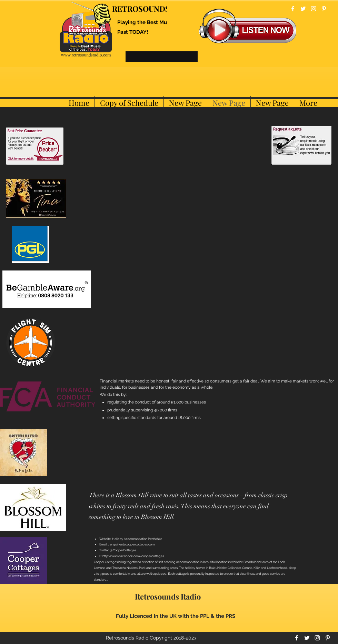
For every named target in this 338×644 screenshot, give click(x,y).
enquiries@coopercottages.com (132, 544)
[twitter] (303, 9)
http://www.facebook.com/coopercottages (133, 556)
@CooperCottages (123, 550)
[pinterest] (324, 9)
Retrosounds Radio (168, 596)
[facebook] (293, 9)
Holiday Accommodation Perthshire (137, 539)
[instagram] (314, 9)
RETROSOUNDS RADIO (154, 9)
